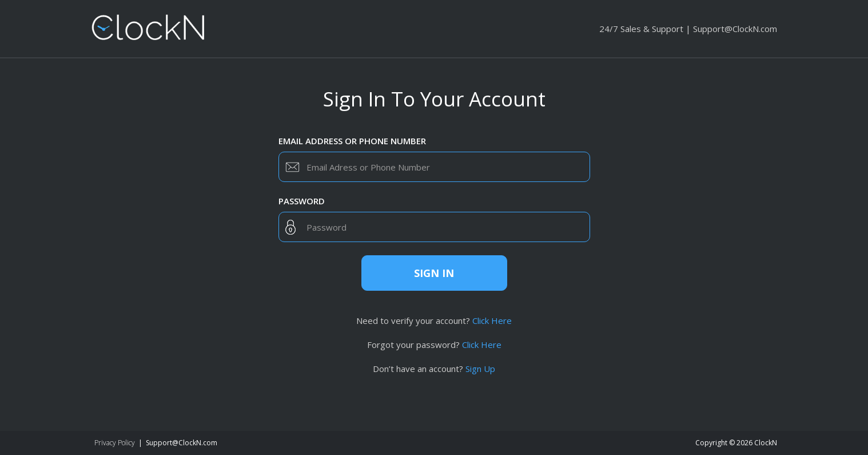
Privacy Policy (115, 443)
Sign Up (480, 369)
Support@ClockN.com (735, 29)
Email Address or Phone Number (352, 141)
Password (302, 201)
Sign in (434, 273)
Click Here (492, 321)
